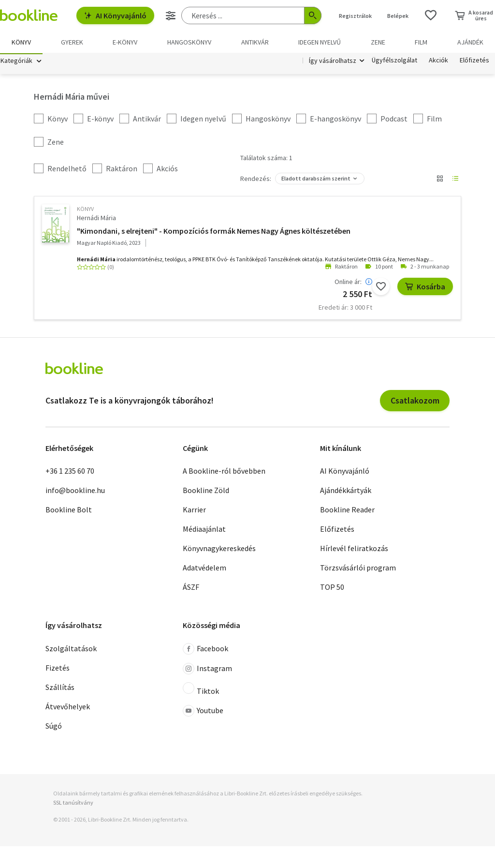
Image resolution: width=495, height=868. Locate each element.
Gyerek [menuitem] (72, 42)
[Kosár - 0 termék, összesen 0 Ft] (474, 15)
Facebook (205, 650)
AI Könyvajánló (115, 15)
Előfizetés (474, 62)
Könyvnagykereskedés (219, 550)
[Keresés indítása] (313, 15)
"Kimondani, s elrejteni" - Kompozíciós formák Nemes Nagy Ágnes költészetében (214, 232)
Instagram (207, 670)
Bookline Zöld (206, 492)
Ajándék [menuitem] (470, 42)
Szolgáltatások (71, 650)
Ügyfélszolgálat (394, 62)
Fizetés (58, 669)
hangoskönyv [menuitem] (189, 42)
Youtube (203, 712)
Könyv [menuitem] (21, 42)
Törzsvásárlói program (358, 569)
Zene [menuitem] (378, 42)
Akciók (438, 62)
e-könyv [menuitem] (125, 42)
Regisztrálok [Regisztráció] (355, 16)
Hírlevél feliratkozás (354, 550)
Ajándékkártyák (346, 492)
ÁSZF (191, 588)
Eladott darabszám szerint (316, 180)
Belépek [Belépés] (398, 16)
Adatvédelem (204, 569)
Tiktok (201, 690)
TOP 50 (332, 588)
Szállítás (60, 688)
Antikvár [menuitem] (255, 42)
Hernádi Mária (96, 219)
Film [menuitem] (421, 42)
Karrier (194, 511)
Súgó (54, 727)
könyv (85, 210)
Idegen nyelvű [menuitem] (320, 42)
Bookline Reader (347, 511)
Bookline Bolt (69, 511)
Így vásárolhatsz (333, 62)
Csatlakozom (415, 402)
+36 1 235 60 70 (70, 472)
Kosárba (425, 287)
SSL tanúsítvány (73, 804)
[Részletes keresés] (171, 15)
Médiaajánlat (204, 530)
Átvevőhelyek (68, 708)
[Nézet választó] (440, 180)
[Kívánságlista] (431, 15)
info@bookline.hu (75, 492)
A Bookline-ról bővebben (224, 472)
